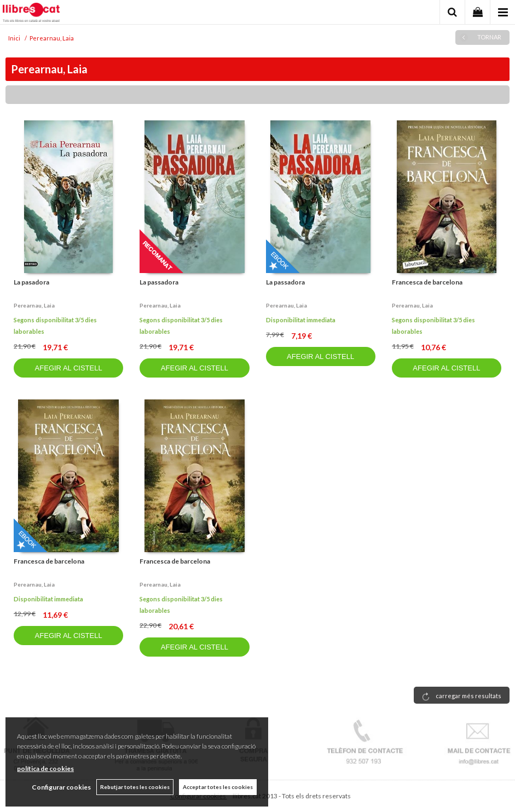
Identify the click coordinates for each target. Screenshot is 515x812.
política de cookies (45, 768)
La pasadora (31, 282)
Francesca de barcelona (427, 282)
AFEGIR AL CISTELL (69, 368)
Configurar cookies (61, 787)
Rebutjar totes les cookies (135, 787)
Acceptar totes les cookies (218, 787)
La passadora (159, 282)
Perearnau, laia (34, 305)
